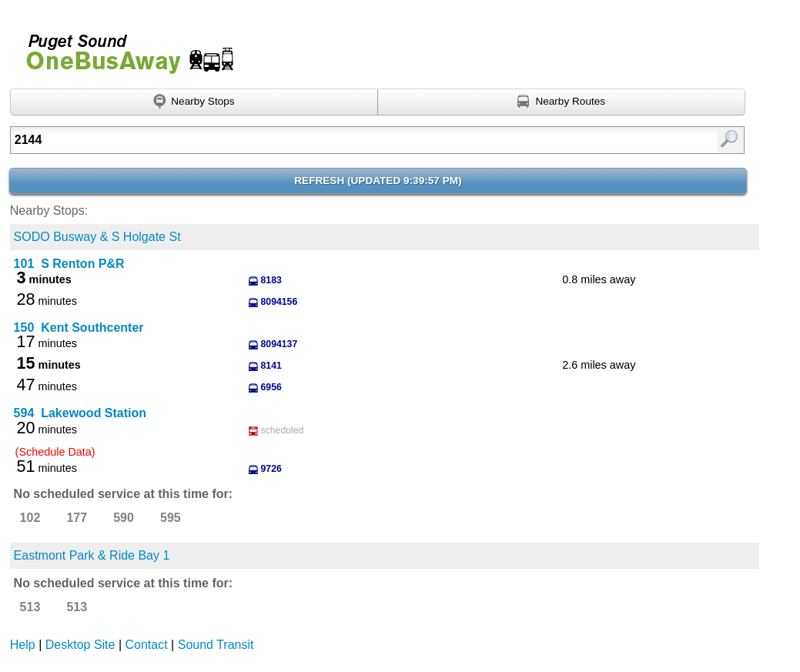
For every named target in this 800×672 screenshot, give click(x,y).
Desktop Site (80, 645)
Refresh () (378, 181)
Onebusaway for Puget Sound (123, 47)
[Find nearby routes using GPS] (562, 102)
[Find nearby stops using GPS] (194, 102)
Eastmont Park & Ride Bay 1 (92, 555)
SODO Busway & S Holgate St (97, 237)
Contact (147, 645)
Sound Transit (216, 645)
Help (23, 645)
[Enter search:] (325, 140)
